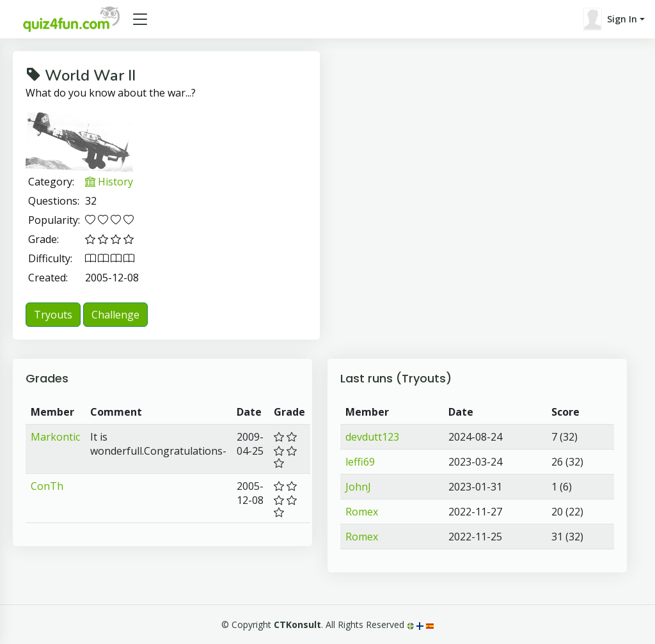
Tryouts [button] (53, 315)
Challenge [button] (115, 315)
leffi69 (360, 462)
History (109, 182)
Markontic (55, 437)
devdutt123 (372, 437)
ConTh (47, 486)
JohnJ (358, 487)
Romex (362, 512)
